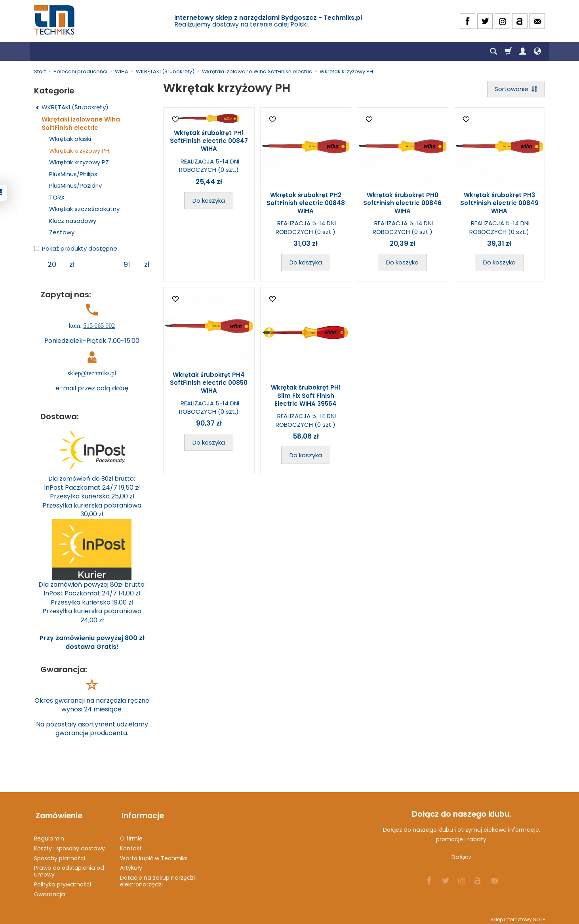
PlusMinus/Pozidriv (75, 185)
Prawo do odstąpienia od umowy (69, 868)
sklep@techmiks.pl (92, 373)
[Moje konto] (523, 51)
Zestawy (62, 232)
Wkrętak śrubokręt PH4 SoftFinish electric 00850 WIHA (209, 384)
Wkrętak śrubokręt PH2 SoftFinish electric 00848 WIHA (306, 203)
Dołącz (462, 857)
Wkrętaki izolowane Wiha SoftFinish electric (81, 124)
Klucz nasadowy (73, 221)
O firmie (131, 835)
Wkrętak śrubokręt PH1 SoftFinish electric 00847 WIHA (209, 142)
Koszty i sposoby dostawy (70, 845)
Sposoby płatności (60, 855)
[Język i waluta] (537, 51)
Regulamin (49, 835)
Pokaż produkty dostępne (76, 248)
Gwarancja (50, 891)
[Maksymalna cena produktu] (127, 264)
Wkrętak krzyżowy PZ (79, 162)
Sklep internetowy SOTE (518, 916)
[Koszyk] (508, 51)
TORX (57, 197)
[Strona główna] (55, 20)
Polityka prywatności (63, 881)
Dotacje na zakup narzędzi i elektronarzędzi (159, 877)
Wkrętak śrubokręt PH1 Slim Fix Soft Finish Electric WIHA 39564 (306, 396)
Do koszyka (209, 201)
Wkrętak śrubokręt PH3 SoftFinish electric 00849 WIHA (499, 203)
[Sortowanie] (515, 89)
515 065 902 (99, 326)
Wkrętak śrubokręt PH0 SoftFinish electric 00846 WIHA (402, 203)
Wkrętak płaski (70, 139)
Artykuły (131, 865)
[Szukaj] (493, 51)
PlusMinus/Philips (73, 174)
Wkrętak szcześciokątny (84, 209)
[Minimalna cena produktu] (52, 264)
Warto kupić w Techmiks (154, 855)
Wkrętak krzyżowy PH (79, 151)
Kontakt (131, 845)
